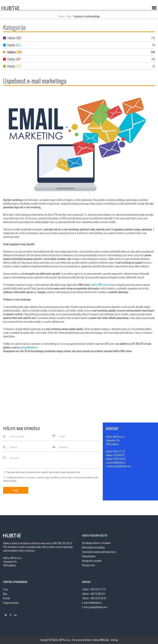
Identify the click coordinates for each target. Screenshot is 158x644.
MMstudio (105, 640)
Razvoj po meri (88, 565)
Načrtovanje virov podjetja (93, 547)
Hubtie (79, 38)
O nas (6, 589)
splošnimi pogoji (43, 477)
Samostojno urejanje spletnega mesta (99, 552)
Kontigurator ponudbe (92, 561)
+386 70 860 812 (97, 594)
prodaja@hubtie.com (98, 607)
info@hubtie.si (95, 603)
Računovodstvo (89, 556)
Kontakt (6, 598)
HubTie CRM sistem (100, 285)
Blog (69, 16)
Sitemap (114, 640)
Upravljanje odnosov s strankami (96, 543)
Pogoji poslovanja (11, 603)
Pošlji (16, 490)
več (78, 472)
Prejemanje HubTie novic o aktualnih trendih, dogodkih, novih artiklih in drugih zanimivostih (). (44, 472)
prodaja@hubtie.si (29, 347)
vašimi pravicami (81, 477)
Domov (61, 16)
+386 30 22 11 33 (98, 589)
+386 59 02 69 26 (98, 598)
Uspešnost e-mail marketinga (87, 16)
